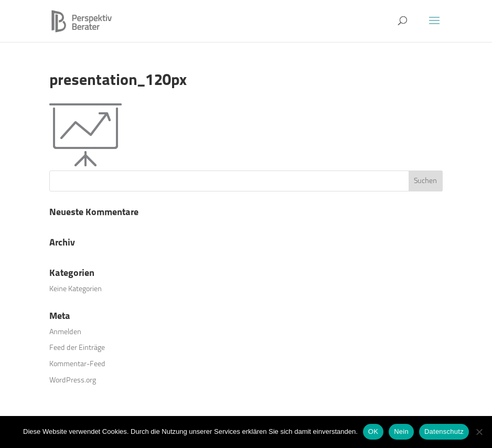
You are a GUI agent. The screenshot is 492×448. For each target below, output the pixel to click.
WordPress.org (73, 380)
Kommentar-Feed (77, 364)
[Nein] (479, 432)
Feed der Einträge (77, 348)
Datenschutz (444, 431)
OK (373, 431)
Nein (401, 431)
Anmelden (65, 332)
